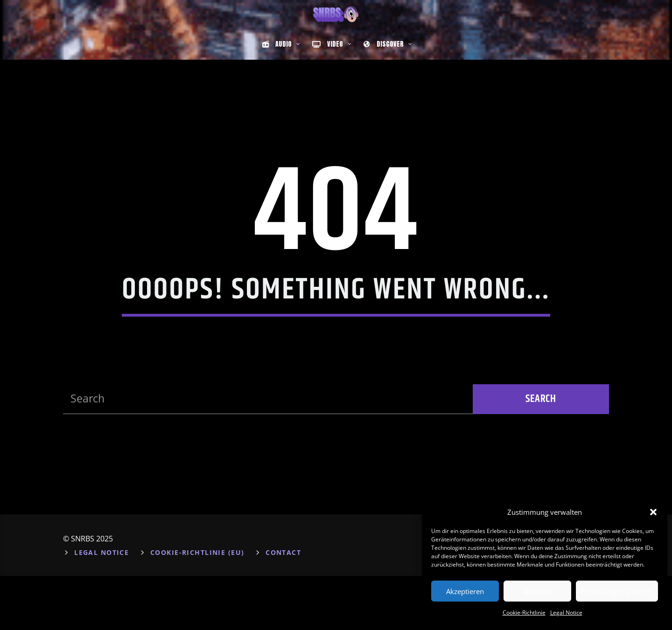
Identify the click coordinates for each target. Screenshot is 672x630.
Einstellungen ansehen (617, 591)
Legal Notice (566, 613)
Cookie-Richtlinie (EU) (197, 606)
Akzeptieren (465, 591)
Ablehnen (537, 591)
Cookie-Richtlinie (524, 613)
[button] (653, 512)
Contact (283, 606)
